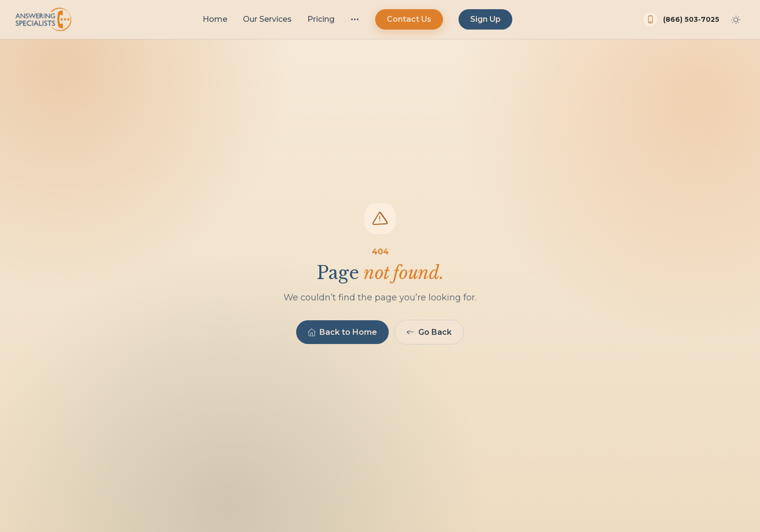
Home (215, 19)
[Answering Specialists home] (43, 19)
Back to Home (342, 332)
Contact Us (409, 19)
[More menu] (355, 19)
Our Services (267, 19)
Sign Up (485, 19)
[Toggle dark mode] (736, 19)
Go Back (429, 332)
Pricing (321, 19)
